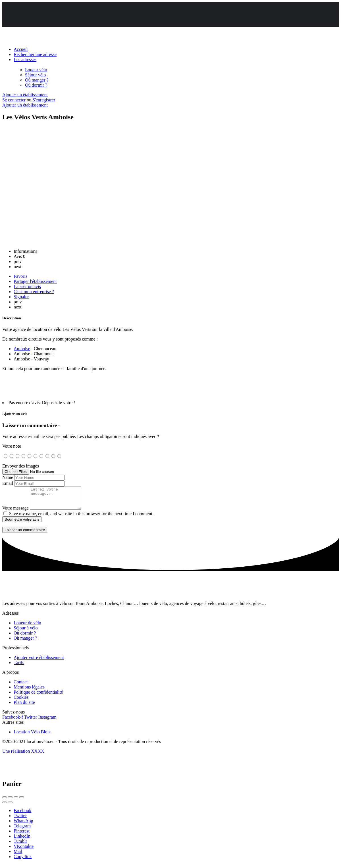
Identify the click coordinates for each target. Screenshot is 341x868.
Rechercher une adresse (35, 54)
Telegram (22, 830)
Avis (19, 256)
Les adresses (25, 60)
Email (8, 483)
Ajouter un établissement (25, 95)
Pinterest (22, 835)
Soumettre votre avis (22, 524)
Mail (18, 856)
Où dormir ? (36, 85)
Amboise (22, 349)
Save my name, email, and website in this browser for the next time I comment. (81, 518)
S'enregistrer (44, 100)
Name (8, 477)
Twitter (20, 820)
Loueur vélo (36, 70)
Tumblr (20, 845)
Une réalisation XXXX (23, 755)
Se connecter (14, 100)
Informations (25, 251)
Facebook (22, 815)
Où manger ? (37, 80)
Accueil (21, 49)
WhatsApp (23, 825)
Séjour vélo (35, 75)
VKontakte (24, 851)
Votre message (15, 512)
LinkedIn (22, 840)
